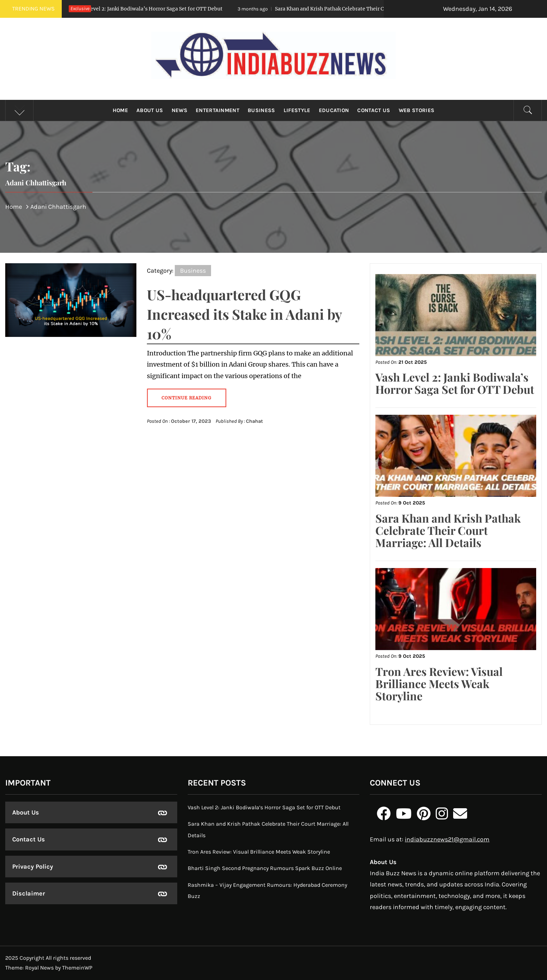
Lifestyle (297, 110)
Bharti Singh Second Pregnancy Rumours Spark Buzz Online (265, 868)
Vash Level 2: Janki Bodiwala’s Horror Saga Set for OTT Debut (135, 9)
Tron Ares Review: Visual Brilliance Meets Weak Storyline (439, 683)
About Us (150, 110)
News (179, 110)
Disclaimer (29, 893)
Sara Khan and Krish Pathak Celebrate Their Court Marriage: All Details (347, 9)
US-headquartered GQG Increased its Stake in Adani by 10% (244, 314)
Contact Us (374, 110)
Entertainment (218, 110)
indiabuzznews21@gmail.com (447, 839)
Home (120, 110)
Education (334, 110)
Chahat (254, 421)
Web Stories (417, 110)
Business (261, 110)
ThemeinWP (77, 968)
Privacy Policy (33, 867)
